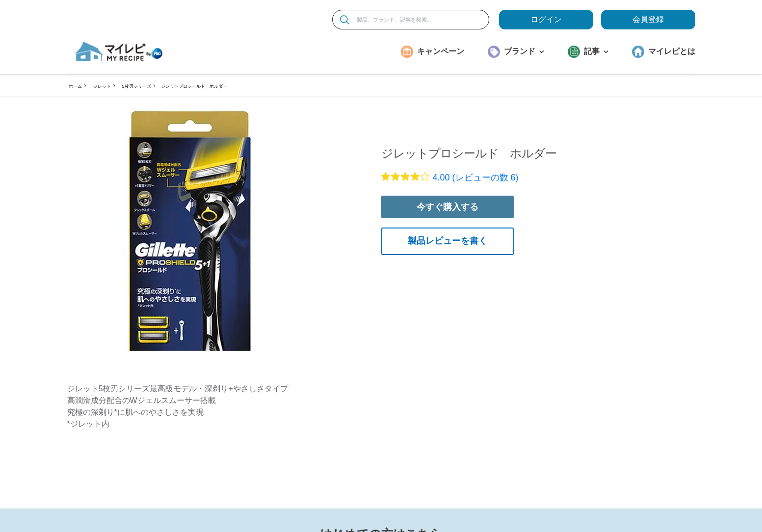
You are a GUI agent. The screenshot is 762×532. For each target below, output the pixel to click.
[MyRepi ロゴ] (119, 51)
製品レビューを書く (447, 241)
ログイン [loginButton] (546, 19)
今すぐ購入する (447, 207)
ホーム (75, 86)
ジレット (102, 86)
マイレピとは (672, 51)
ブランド (524, 51)
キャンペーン (441, 51)
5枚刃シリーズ (137, 86)
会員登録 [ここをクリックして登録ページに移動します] (648, 19)
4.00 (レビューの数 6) (476, 177)
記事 (596, 51)
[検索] (345, 20)
